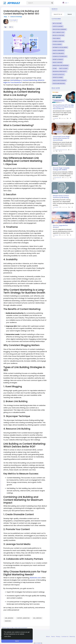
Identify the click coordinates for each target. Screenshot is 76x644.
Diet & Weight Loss (58, 32)
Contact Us (65, 636)
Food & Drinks (57, 44)
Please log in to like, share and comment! (15, 628)
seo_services (37, 618)
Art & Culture (57, 23)
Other (55, 68)
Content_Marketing (23, 618)
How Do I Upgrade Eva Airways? (60, 226)
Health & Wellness (58, 53)
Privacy (58, 636)
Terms (53, 636)
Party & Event (63, 68)
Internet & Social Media (60, 47)
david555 (56, 207)
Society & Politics (58, 74)
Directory (72, 636)
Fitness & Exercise (58, 41)
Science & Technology (16, 17)
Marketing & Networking (61, 65)
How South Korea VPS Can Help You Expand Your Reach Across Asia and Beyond (63, 107)
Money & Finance (58, 59)
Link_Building (9, 618)
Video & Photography (59, 80)
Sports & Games (58, 77)
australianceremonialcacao (61, 150)
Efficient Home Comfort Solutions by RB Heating (61, 197)
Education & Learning (59, 29)
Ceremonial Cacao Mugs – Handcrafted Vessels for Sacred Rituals (62, 138)
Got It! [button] (17, 641)
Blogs (5, 17)
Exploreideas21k (58, 178)
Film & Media (56, 38)
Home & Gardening (58, 50)
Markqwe (56, 235)
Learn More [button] (8, 636)
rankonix (8, 621)
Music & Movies (57, 62)
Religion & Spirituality (60, 71)
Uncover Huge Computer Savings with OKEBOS (61, 169)
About (48, 636)
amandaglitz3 (13, 20)
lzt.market (38, 643)
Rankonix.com (35, 578)
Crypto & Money (58, 26)
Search (70, 14)
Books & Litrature (58, 35)
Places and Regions (59, 83)
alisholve (56, 118)
